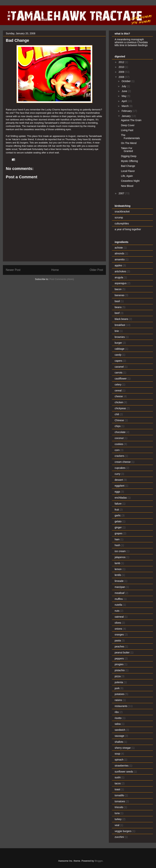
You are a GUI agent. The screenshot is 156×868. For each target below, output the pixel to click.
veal (117, 825)
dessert (119, 480)
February (127, 111)
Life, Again (127, 176)
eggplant (120, 486)
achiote (119, 248)
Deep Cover (128, 125)
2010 (122, 67)
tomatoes (120, 801)
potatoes (120, 694)
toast (117, 789)
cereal (118, 391)
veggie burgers (123, 831)
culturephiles (122, 223)
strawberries (122, 766)
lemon (118, 569)
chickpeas (120, 408)
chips (118, 426)
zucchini (119, 837)
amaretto (120, 259)
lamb (117, 563)
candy (118, 355)
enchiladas (121, 498)
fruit (117, 510)
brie (117, 331)
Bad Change (128, 166)
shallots (119, 742)
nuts (117, 611)
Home (55, 270)
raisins (118, 700)
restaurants (121, 706)
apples (118, 265)
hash (117, 545)
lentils (118, 575)
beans (118, 307)
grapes (119, 533)
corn (117, 450)
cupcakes (120, 468)
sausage (119, 736)
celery (118, 385)
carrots (119, 373)
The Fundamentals (130, 137)
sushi (118, 777)
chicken (119, 402)
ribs (117, 712)
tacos (118, 783)
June (125, 91)
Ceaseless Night (130, 181)
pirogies (119, 664)
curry (117, 474)
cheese (119, 396)
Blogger (98, 861)
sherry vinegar (123, 748)
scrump (119, 217)
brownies (120, 337)
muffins (119, 599)
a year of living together (128, 229)
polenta (119, 682)
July (124, 86)
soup (117, 754)
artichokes (120, 271)
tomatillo (119, 795)
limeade (119, 581)
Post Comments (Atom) (62, 279)
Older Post (96, 270)
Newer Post (13, 270)
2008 (122, 77)
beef (117, 313)
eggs (117, 492)
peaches (119, 647)
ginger (118, 527)
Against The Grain (131, 120)
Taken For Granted (127, 150)
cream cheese (123, 462)
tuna (117, 813)
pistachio (120, 670)
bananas (120, 295)
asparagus (121, 283)
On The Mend (129, 143)
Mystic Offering (129, 161)
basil (117, 301)
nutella (118, 605)
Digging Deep (129, 156)
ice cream (120, 551)
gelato (118, 521)
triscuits (119, 807)
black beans (121, 319)
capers (118, 361)
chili (117, 414)
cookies (119, 444)
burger (118, 343)
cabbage (120, 349)
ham (117, 539)
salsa (118, 724)
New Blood (127, 186)
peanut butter (122, 652)
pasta (118, 641)
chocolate (120, 432)
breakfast (120, 325)
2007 (122, 193)
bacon (118, 289)
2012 (122, 62)
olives (118, 623)
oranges (119, 635)
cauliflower (121, 379)
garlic (118, 515)
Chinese (119, 420)
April (124, 101)
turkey (118, 819)
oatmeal (119, 617)
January (126, 116)
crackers (119, 456)
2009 (122, 72)
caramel (119, 367)
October (126, 81)
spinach (119, 760)
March (125, 106)
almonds (119, 253)
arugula (119, 277)
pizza (118, 676)
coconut (119, 438)
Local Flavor (128, 171)
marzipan (120, 587)
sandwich (120, 730)
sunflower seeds (124, 772)
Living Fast (127, 130)
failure (118, 504)
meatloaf (120, 593)
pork (117, 688)
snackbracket (122, 212)
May (124, 96)
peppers (119, 658)
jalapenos (120, 557)
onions (118, 629)
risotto (118, 718)
